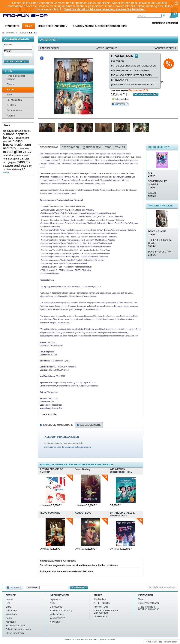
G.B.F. (152, 174)
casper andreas (15, 166)
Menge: (8, 51)
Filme (29, 26)
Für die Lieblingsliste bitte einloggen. (134, 66)
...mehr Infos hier (48, 414)
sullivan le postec (22, 131)
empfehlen (117, 61)
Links (8, 607)
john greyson (9, 162)
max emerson (22, 149)
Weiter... (7, 172)
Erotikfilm (9, 105)
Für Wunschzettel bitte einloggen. (132, 75)
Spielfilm (32, 33)
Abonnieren (79, 587)
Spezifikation (70, 147)
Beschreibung (49, 147)
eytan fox (23, 162)
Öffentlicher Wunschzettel (19, 629)
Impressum (55, 599)
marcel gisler (13, 152)
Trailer (120, 147)
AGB (52, 603)
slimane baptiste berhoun (15, 136)
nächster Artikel (164, 48)
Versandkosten (170, 642)
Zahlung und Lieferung (61, 611)
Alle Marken (100, 599)
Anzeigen (120, 104)
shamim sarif (22, 138)
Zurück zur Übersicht (165, 23)
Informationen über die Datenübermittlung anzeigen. (67, 447)
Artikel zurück (51, 48)
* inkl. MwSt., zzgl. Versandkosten (162, 587)
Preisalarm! (119, 80)
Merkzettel (11, 622)
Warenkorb (11, 614)
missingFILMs (101, 607)
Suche (142, 16)
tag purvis (8, 131)
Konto (9, 618)
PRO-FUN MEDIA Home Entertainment (106, 612)
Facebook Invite (90, 425)
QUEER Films (101, 617)
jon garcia (22, 158)
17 (23, 169)
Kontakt (10, 599)
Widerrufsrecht (57, 614)
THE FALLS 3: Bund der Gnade (160, 243)
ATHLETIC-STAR (103, 603)
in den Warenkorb (17, 61)
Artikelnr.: (9, 45)
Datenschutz (56, 607)
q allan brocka (13, 143)
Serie (7, 95)
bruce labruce (14, 169)
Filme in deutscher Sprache (14, 77)
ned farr (9, 148)
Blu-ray (8, 84)
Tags (108, 147)
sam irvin (7, 141)
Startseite (12, 26)
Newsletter (33, 588)
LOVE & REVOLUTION (160, 253)
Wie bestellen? (57, 618)
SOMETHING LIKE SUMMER (158, 184)
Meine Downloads (15, 633)
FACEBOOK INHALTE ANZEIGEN (61, 437)
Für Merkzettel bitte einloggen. (130, 70)
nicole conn (22, 145)
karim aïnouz (17, 155)
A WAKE (152, 195)
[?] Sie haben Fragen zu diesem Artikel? (134, 85)
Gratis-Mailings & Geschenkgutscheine (100, 26)
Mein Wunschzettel (15, 626)
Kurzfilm (9, 116)
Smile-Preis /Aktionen (52, 26)
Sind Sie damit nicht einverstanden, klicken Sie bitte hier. (105, 9)
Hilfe (8, 603)
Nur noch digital (13, 100)
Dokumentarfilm (13, 111)
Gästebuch (11, 611)
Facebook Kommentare (58, 425)
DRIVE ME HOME (157, 233)
